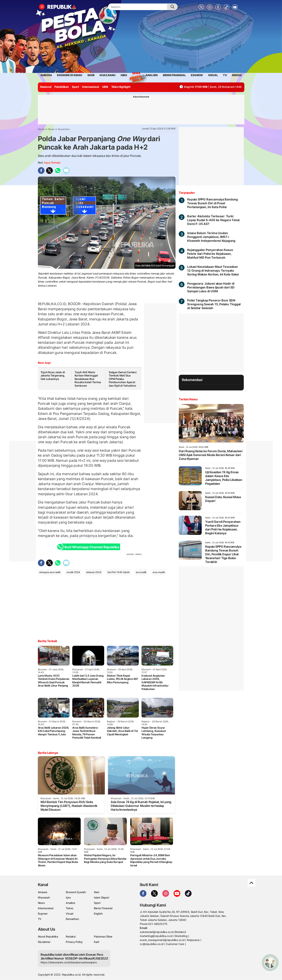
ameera (46, 75)
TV (225, 75)
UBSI (105, 87)
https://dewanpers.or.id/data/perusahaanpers (69, 962)
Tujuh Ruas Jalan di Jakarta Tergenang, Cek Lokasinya (53, 376)
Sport (75, 87)
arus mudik (159, 572)
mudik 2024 (73, 572)
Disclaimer (44, 942)
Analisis (70, 903)
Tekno (69, 908)
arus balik (141, 572)
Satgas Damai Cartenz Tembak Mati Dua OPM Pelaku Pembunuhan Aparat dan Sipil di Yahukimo (123, 379)
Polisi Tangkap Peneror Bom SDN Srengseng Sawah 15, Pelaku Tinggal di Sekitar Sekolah (214, 304)
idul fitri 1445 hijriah (119, 572)
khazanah (108, 75)
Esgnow (43, 914)
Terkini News (188, 399)
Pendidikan (62, 87)
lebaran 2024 (94, 572)
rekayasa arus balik (50, 572)
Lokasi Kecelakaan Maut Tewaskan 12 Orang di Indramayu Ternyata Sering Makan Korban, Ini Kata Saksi (213, 270)
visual (213, 75)
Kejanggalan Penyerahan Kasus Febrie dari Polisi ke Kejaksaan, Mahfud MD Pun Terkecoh (210, 254)
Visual (69, 914)
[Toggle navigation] (42, 7)
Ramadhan (72, 919)
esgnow (197, 75)
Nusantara (64, 129)
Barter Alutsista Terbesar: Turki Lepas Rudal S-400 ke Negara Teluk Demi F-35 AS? (213, 220)
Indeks (237, 75)
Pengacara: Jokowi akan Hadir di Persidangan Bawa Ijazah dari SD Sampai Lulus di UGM (211, 287)
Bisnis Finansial (174, 75)
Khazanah (44, 897)
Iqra (68, 897)
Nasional (46, 87)
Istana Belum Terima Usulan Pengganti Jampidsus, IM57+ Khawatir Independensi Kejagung (211, 237)
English (98, 914)
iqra (124, 75)
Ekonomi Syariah (70, 75)
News (136, 74)
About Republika (48, 936)
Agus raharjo (52, 163)
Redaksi (71, 936)
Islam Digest (101, 897)
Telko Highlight (121, 87)
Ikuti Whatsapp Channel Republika (89, 547)
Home (41, 129)
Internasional (90, 87)
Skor (97, 892)
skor (91, 75)
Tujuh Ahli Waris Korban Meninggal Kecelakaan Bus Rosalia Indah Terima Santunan (88, 379)
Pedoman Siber (103, 936)
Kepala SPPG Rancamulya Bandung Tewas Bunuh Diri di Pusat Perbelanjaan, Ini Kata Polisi (213, 203)
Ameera (43, 892)
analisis (152, 75)
